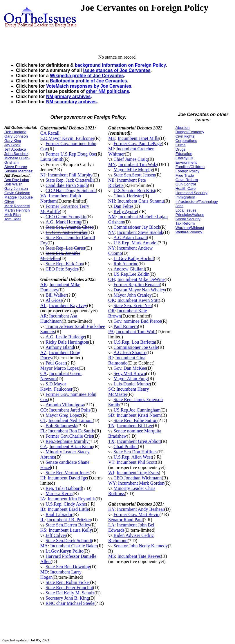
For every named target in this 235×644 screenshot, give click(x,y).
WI (111, 473)
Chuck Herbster (128, 196)
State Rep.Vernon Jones (68, 473)
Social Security (188, 219)
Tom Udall (13, 219)
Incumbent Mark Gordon (141, 483)
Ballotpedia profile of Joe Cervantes (88, 81)
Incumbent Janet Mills (139, 138)
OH (112, 279)
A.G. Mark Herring (64, 222)
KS (43, 530)
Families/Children (190, 167)
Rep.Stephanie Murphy (67, 441)
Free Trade (185, 175)
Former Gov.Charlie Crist (69, 436)
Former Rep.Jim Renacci (137, 285)
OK (112, 300)
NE (111, 180)
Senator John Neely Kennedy (141, 546)
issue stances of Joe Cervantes (117, 70)
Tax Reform (185, 223)
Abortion (182, 128)
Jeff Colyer (56, 535)
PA (111, 332)
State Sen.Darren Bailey (68, 525)
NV (111, 232)
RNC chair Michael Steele (70, 603)
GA (44, 447)
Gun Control (186, 184)
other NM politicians (107, 91)
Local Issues (186, 210)
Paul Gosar (56, 363)
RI (111, 358)
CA (44, 373)
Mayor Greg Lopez (63, 415)
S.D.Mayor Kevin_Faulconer (67, 138)
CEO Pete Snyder (62, 269)
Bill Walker (56, 295)
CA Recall (50, 133)
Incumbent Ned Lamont (71, 420)
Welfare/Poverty (189, 232)
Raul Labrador (59, 514)
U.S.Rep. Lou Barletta (134, 342)
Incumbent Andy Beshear (141, 509)
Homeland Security (191, 193)
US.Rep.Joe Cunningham (137, 410)
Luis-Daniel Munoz (132, 384)
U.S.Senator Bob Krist (134, 191)
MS (112, 556)
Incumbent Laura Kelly (70, 530)
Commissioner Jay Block (137, 227)
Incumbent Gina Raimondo (127, 360)
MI (111, 149)
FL (43, 431)
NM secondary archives (71, 102)
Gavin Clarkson (17, 193)
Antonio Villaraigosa (65, 405)
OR (111, 311)
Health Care (186, 188)
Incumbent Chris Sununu (141, 201)
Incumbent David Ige (67, 478)
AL (43, 305)
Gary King (13, 141)
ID (43, 509)
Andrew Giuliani (129, 269)
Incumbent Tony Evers (138, 473)
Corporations (186, 141)
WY (112, 483)
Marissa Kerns (59, 494)
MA (44, 546)
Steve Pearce (16, 167)
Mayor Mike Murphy (133, 170)
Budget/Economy (190, 132)
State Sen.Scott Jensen (134, 175)
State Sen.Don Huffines (135, 452)
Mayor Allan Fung (131, 379)
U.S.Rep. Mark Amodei (135, 243)
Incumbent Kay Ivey (68, 305)
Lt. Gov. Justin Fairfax (66, 232)
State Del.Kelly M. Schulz (70, 593)
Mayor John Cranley (133, 295)
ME (112, 138)
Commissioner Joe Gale (136, 347)
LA (111, 525)
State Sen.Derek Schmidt (69, 541)
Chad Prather (126, 447)
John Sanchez (16, 154)
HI (43, 478)
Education (184, 154)
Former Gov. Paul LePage (138, 144)
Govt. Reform (187, 180)
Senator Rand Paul (125, 520)
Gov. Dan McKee (130, 368)
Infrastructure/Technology (197, 202)
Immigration (185, 197)
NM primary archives (68, 96)
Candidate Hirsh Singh (67, 185)
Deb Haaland (15, 132)
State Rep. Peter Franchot (69, 588)
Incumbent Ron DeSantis (72, 431)
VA (43, 196)
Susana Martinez (19, 171)
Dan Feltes (123, 206)
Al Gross (54, 300)
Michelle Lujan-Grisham (17, 160)
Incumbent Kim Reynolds (72, 499)
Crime (181, 145)
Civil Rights (185, 136)
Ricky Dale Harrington (67, 342)
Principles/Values (190, 215)
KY (111, 509)
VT (111, 462)
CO (44, 410)
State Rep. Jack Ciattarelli (70, 180)
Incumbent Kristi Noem (139, 415)
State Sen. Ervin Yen (133, 305)
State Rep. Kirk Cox (64, 264)
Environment (186, 162)
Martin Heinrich (17, 210)
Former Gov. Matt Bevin (136, 514)
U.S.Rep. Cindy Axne (66, 504)
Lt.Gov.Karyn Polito (65, 551)
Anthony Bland (60, 347)
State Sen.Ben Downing (68, 567)
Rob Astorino (126, 264)
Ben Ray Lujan (17, 180)
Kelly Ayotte (125, 211)
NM (112, 217)
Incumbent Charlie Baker (74, 546)
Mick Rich (12, 215)
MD (44, 572)
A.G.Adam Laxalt (130, 238)
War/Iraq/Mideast (190, 228)
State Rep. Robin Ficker (68, 582)
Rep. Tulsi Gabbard (64, 488)
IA (43, 499)
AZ (43, 352)
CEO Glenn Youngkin (66, 217)
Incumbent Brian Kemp (71, 447)
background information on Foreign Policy (120, 65)
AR (44, 316)
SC (111, 389)
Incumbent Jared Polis (70, 410)
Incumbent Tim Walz (138, 164)
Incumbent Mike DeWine (141, 279)
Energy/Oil (184, 158)
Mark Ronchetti (17, 206)
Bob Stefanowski (62, 426)
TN (111, 426)
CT (43, 420)
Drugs (181, 149)
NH (112, 201)
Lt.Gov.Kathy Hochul (134, 258)
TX (111, 441)
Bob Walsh (13, 184)
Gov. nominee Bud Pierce (137, 321)
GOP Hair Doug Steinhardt (71, 191)
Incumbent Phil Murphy (70, 175)
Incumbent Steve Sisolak (140, 232)
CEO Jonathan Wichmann (138, 478)
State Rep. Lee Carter (66, 248)
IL (43, 520)
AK (44, 285)
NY (111, 248)
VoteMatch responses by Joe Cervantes (89, 86)
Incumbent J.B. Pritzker (69, 520)
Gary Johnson (16, 136)
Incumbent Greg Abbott (139, 441)
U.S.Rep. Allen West (133, 457)
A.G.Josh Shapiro (130, 352)
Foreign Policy (187, 171)
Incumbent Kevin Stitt (138, 300)
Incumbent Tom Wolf (136, 332)
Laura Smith (52, 159)
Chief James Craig (131, 159)
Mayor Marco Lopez (59, 368)
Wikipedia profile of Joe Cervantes (87, 76)
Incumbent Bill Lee (135, 426)
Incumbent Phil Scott (136, 462)
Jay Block (12, 145)
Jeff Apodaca (15, 149)
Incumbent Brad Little (68, 509)
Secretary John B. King (67, 598)
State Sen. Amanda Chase (69, 227)
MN (112, 164)
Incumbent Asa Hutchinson (59, 319)
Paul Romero (126, 326)
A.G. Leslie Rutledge (65, 337)
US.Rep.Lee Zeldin (131, 274)
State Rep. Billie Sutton (135, 420)
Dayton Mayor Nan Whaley (139, 290)
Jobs (179, 206)
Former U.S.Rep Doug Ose (71, 154)
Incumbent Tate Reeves (139, 556)
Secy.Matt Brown (130, 373)
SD (111, 415)
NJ (43, 175)
